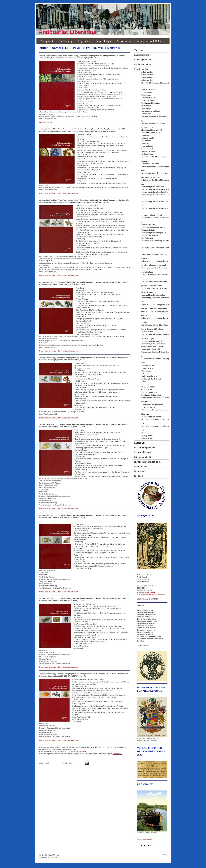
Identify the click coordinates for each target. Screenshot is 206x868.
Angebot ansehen (45, 122)
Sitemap (56, 855)
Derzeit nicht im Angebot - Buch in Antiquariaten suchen (59, 193)
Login (165, 855)
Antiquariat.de (117, 754)
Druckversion (45, 855)
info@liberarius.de (149, 592)
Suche (84, 752)
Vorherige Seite (67, 763)
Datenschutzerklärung (145, 839)
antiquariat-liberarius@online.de (154, 595)
